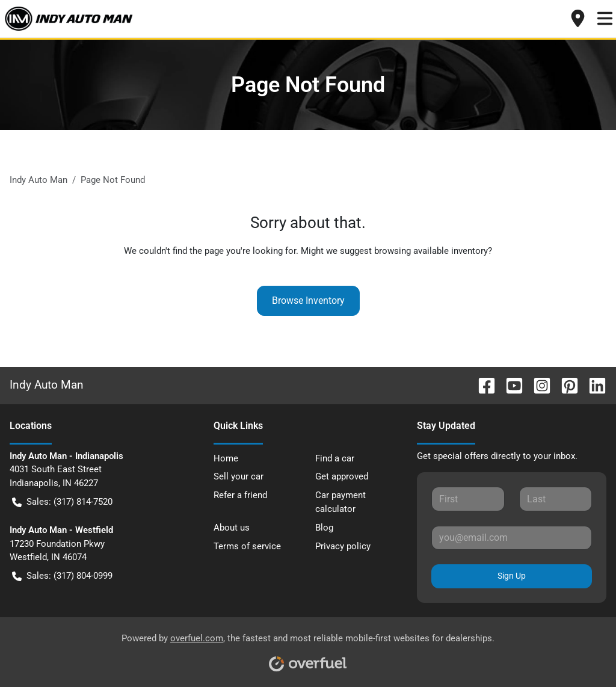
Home (226, 458)
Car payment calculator (340, 502)
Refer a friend (240, 495)
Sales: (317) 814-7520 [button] (62, 502)
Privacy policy (343, 546)
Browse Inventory (308, 300)
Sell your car (239, 476)
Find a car (335, 458)
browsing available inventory (431, 251)
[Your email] (512, 538)
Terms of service (247, 546)
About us (232, 528)
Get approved (342, 476)
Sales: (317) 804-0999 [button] (62, 576)
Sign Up (512, 576)
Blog (324, 528)
